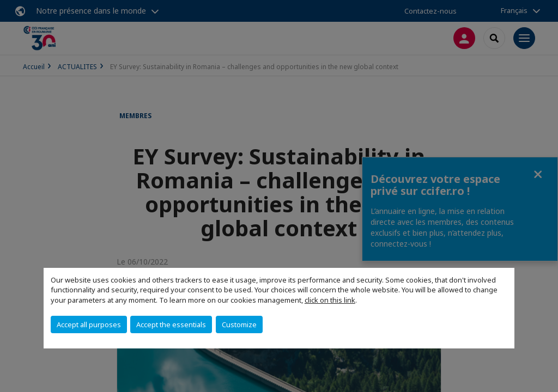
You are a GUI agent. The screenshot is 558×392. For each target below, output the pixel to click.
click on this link (330, 300)
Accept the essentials (171, 324)
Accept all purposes (89, 324)
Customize (239, 324)
